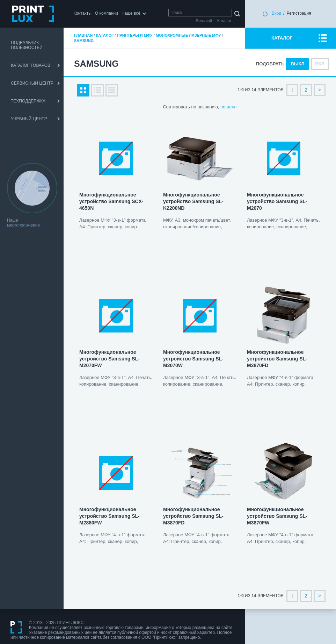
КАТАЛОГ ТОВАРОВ (31, 65)
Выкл (297, 64)
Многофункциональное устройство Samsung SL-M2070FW (109, 359)
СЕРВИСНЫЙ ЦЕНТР (32, 83)
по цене (229, 107)
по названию (204, 107)
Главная (83, 35)
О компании (107, 13)
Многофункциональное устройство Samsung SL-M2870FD (277, 359)
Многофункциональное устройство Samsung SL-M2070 (277, 201)
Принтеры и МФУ (134, 35)
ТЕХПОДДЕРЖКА (28, 101)
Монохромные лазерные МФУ (188, 35)
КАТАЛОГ (282, 38)
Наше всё (131, 13)
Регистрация (299, 13)
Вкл (320, 64)
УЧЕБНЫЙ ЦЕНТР (29, 119)
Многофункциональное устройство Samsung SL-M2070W (193, 359)
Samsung (84, 41)
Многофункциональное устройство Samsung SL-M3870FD (193, 516)
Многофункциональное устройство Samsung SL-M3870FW (277, 516)
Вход (276, 13)
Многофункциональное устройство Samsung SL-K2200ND (193, 201)
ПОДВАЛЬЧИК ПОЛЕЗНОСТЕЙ (27, 45)
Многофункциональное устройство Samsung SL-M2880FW (109, 516)
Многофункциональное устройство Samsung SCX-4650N (111, 201)
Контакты (82, 13)
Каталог (105, 35)
